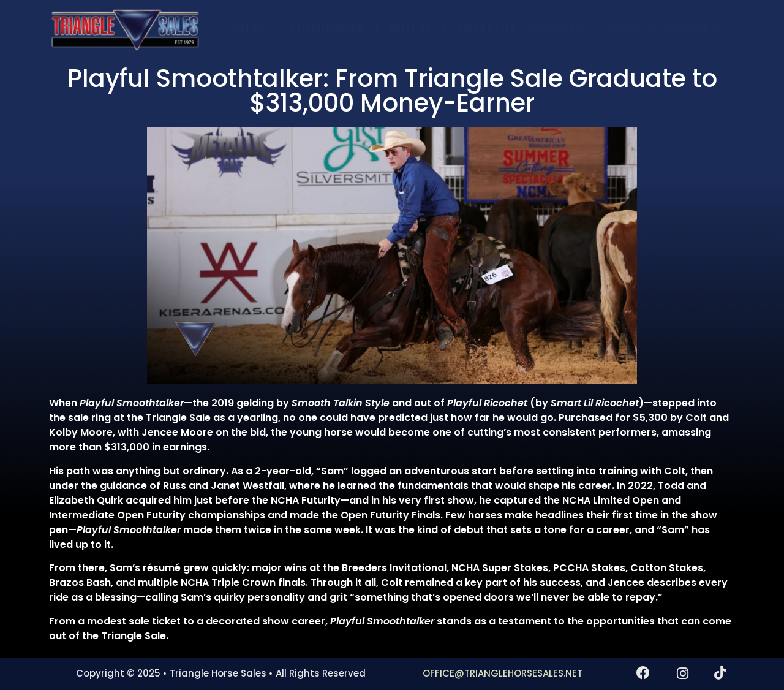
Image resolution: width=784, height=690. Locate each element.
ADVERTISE (487, 28)
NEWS (623, 28)
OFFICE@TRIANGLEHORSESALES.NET (503, 673)
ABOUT (562, 28)
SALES (248, 28)
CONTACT (690, 28)
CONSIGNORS (327, 28)
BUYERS (411, 28)
